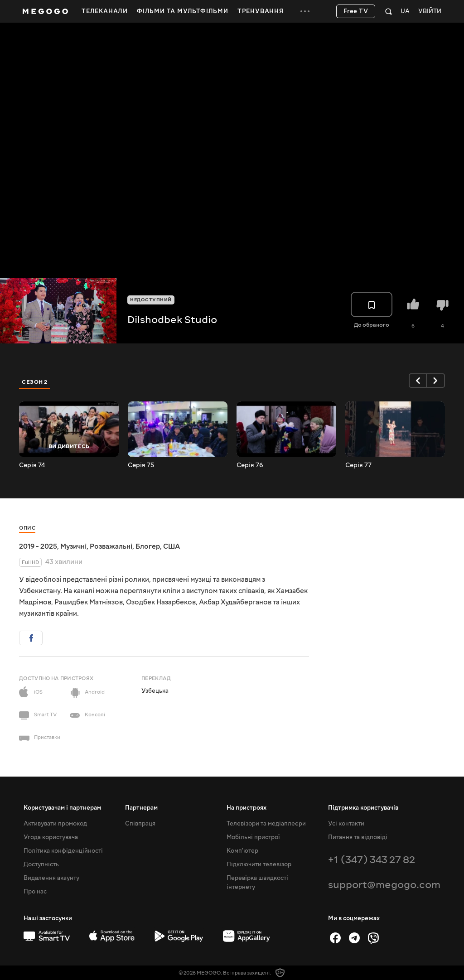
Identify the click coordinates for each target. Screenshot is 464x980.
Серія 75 (141, 465)
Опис (27, 528)
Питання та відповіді (358, 837)
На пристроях (246, 808)
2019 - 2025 (38, 546)
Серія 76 (250, 465)
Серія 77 (358, 465)
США (172, 546)
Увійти (430, 12)
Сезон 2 (35, 382)
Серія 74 (32, 465)
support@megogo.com (384, 885)
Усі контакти (346, 824)
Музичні (73, 546)
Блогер (148, 546)
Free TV (356, 11)
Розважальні (111, 546)
